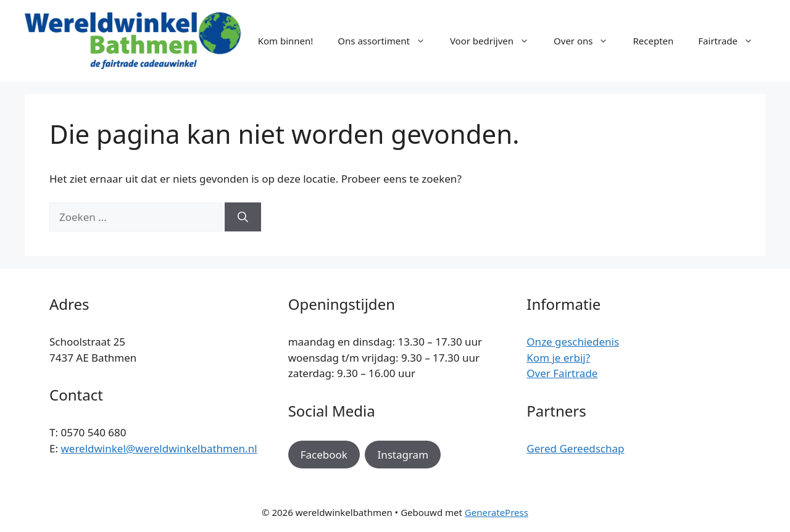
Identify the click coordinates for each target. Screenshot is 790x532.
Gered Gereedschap (575, 448)
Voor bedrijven (496, 41)
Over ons (587, 41)
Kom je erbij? (558, 358)
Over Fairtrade (562, 373)
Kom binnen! (286, 41)
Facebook (324, 455)
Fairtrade (732, 41)
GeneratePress (497, 512)
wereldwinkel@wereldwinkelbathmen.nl (159, 448)
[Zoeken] (243, 217)
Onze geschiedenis (573, 342)
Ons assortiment (388, 41)
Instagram (403, 455)
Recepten (653, 41)
